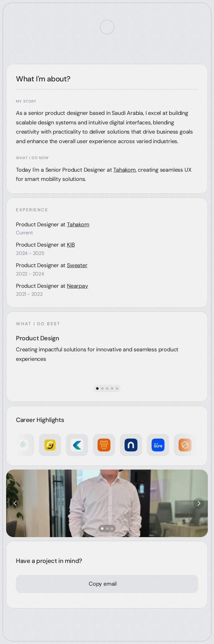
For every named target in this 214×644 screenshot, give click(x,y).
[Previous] (15, 503)
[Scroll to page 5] (118, 388)
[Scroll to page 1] (97, 388)
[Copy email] (103, 584)
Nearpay (78, 286)
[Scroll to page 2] (102, 388)
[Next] (199, 503)
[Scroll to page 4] (112, 388)
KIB (71, 245)
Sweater (77, 265)
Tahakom (125, 170)
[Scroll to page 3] (107, 388)
